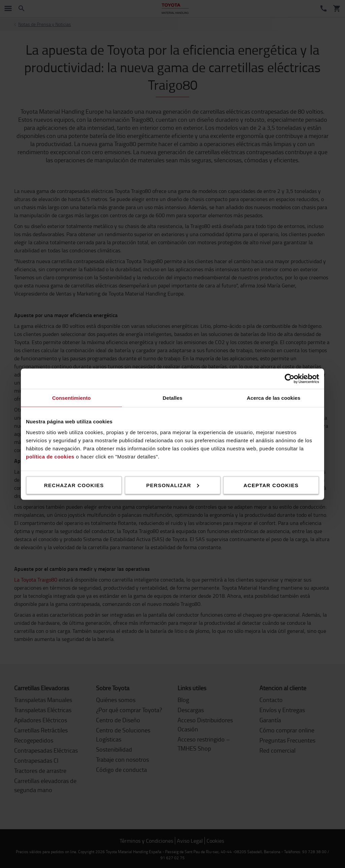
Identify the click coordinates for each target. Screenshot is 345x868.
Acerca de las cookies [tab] (274, 398)
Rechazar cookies (74, 485)
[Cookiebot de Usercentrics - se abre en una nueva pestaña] (290, 379)
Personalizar (173, 485)
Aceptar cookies (271, 485)
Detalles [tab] (172, 398)
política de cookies (50, 456)
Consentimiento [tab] (72, 398)
